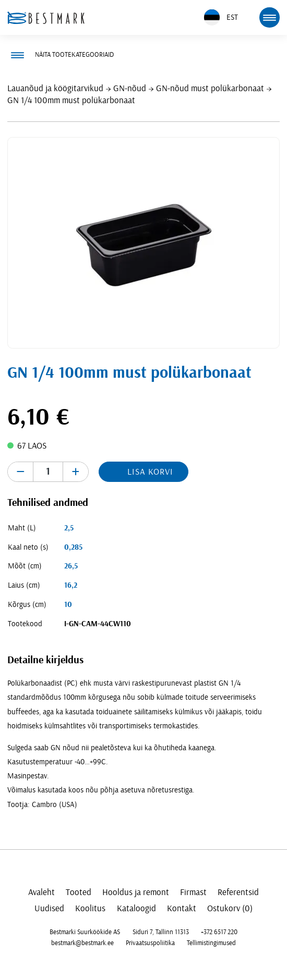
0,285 (73, 547)
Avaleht (41, 892)
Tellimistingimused (211, 943)
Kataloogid (136, 908)
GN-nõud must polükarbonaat (210, 88)
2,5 (69, 528)
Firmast (193, 892)
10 (68, 605)
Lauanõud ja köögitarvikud (55, 88)
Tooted (79, 892)
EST (221, 17)
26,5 (71, 566)
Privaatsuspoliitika (150, 943)
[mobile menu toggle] (269, 17)
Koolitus (90, 908)
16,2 (71, 585)
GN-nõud (130, 88)
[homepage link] (46, 18)
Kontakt (182, 908)
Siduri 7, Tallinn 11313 (161, 932)
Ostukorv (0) (230, 908)
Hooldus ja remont (136, 892)
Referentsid (238, 892)
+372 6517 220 (219, 932)
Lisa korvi (150, 472)
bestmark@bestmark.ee (82, 943)
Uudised (49, 908)
